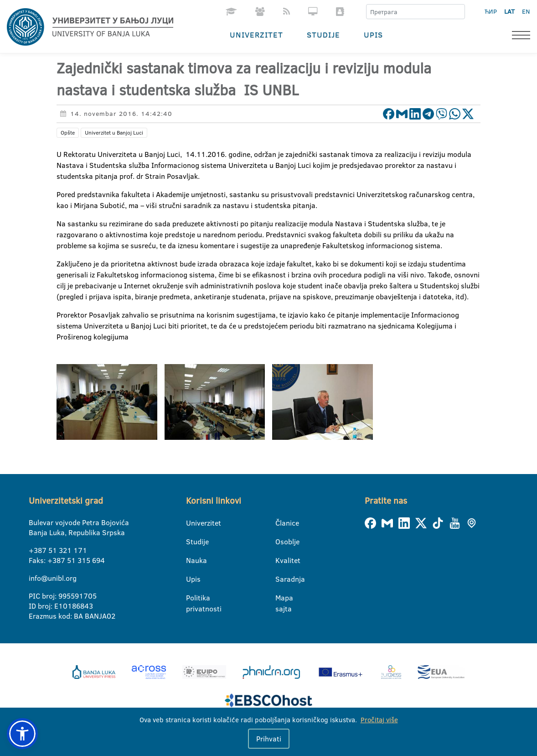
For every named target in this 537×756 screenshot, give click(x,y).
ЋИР (491, 11)
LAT (509, 11)
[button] (22, 734)
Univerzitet (256, 34)
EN (526, 11)
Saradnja (281, 579)
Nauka (192, 560)
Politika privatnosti (192, 598)
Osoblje (281, 542)
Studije (323, 34)
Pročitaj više (379, 720)
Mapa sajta (281, 598)
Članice (281, 523)
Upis (373, 34)
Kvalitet (281, 560)
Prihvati (269, 739)
